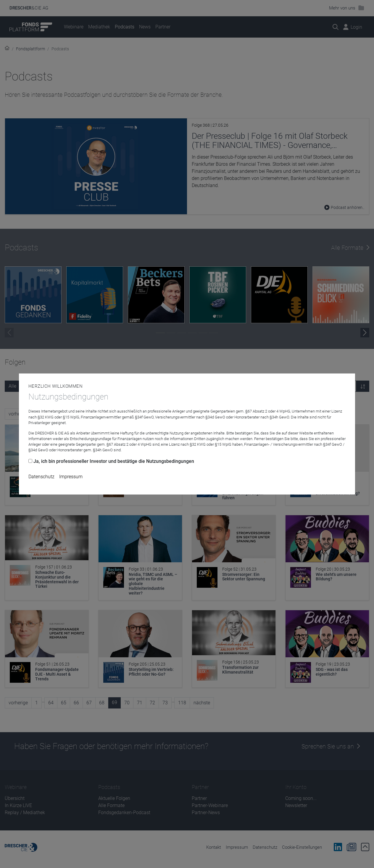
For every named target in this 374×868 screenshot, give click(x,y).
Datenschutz (41, 477)
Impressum (71, 477)
